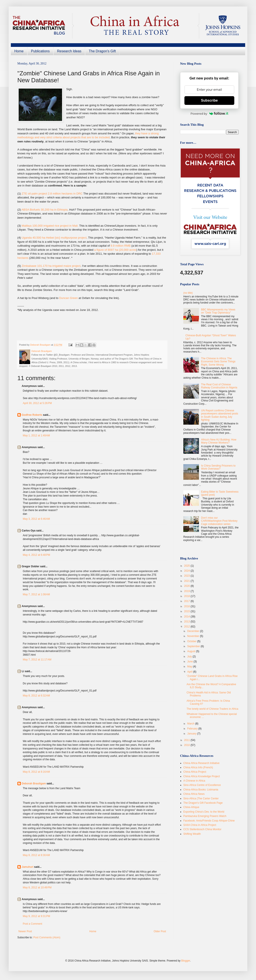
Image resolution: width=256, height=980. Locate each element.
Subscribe (209, 100)
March (191, 724)
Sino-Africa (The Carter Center (201, 799)
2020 (187, 586)
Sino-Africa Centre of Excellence (202, 785)
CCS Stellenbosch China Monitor (202, 829)
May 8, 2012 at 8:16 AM (36, 772)
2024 (187, 571)
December (194, 631)
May (190, 667)
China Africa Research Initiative (201, 763)
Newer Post (25, 931)
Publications (40, 51)
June (190, 662)
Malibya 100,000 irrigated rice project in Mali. (50, 226)
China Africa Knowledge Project (202, 776)
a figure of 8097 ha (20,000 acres (115, 250)
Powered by (209, 114)
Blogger (186, 961)
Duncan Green (69, 298)
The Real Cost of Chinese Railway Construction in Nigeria (219, 386)
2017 (187, 601)
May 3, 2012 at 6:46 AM (36, 519)
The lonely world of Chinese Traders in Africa (212, 709)
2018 (187, 596)
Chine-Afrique (191, 807)
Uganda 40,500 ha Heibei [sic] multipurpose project (54, 238)
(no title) (188, 293)
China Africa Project (195, 772)
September (194, 646)
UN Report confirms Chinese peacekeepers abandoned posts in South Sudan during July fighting (220, 415)
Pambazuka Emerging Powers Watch (205, 816)
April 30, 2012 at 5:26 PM (37, 403)
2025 (187, 566)
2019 (187, 591)
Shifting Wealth (192, 834)
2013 (187, 622)
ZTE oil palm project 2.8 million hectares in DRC (52, 194)
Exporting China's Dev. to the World (204, 812)
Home (19, 51)
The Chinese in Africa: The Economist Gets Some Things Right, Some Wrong (218, 362)
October (192, 641)
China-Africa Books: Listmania (201, 790)
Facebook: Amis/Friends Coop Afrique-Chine (209, 821)
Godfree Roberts (32, 415)
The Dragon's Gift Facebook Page (203, 803)
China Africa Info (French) (198, 767)
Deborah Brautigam (34, 784)
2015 (187, 611)
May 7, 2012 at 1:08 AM (36, 594)
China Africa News (194, 794)
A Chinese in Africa (194, 781)
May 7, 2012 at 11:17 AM (37, 660)
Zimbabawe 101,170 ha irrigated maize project (51, 266)
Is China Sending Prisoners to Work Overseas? (218, 467)
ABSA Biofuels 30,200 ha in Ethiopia (45, 210)
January (192, 734)
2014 (187, 617)
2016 (187, 606)
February (193, 729)
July (190, 657)
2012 (187, 627)
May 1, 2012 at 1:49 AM (36, 436)
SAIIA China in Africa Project (200, 825)
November (194, 636)
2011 (187, 740)
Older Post (160, 931)
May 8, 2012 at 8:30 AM (36, 855)
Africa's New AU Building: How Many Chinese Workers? (219, 441)
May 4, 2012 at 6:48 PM (36, 555)
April (190, 672)
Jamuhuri (28, 867)
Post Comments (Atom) (47, 937)
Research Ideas (69, 51)
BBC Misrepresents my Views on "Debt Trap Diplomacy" (218, 311)
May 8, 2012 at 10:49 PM (37, 888)
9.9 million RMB (121, 246)
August (192, 651)
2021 (187, 581)
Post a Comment (32, 924)
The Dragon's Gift (102, 51)
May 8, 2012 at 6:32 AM (36, 696)
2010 (187, 745)
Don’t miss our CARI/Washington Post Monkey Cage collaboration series (219, 521)
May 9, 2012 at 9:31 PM (36, 916)
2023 (187, 576)
